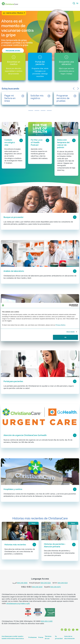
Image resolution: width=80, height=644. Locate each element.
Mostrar (21, 13)
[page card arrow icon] (21, 140)
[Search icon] (73, 4)
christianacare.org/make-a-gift (18, 603)
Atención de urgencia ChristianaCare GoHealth (25, 435)
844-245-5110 (46, 583)
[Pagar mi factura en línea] (14, 98)
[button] (74, 89)
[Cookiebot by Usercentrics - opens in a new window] (70, 305)
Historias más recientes (15, 545)
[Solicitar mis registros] (40, 98)
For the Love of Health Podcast (37, 142)
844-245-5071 (56, 587)
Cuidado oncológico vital (10, 142)
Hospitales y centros (13, 489)
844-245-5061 (22, 583)
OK (65, 337)
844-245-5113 (63, 583)
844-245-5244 (37, 587)
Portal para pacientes (13, 381)
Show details (71, 332)
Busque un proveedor (13, 217)
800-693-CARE (47, 621)
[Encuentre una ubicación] (66, 67)
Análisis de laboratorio (14, 271)
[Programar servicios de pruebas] (66, 98)
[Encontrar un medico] (14, 67)
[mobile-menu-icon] (77, 3)
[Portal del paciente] (40, 67)
